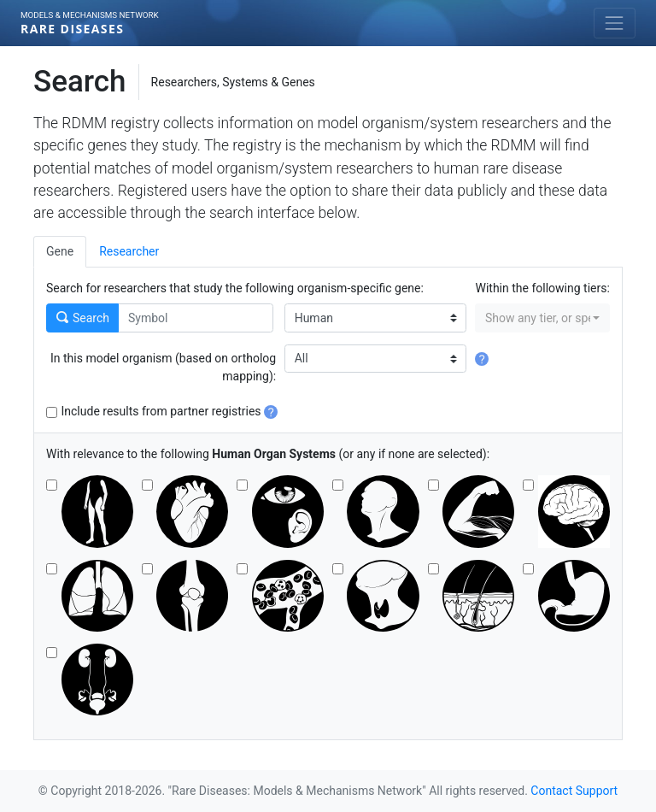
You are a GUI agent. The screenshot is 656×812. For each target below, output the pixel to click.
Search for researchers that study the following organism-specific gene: (235, 288)
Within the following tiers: (543, 288)
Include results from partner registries (170, 411)
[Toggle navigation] (615, 23)
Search (83, 318)
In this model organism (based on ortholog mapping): (163, 367)
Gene (60, 251)
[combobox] (542, 318)
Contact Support (574, 791)
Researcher (129, 251)
